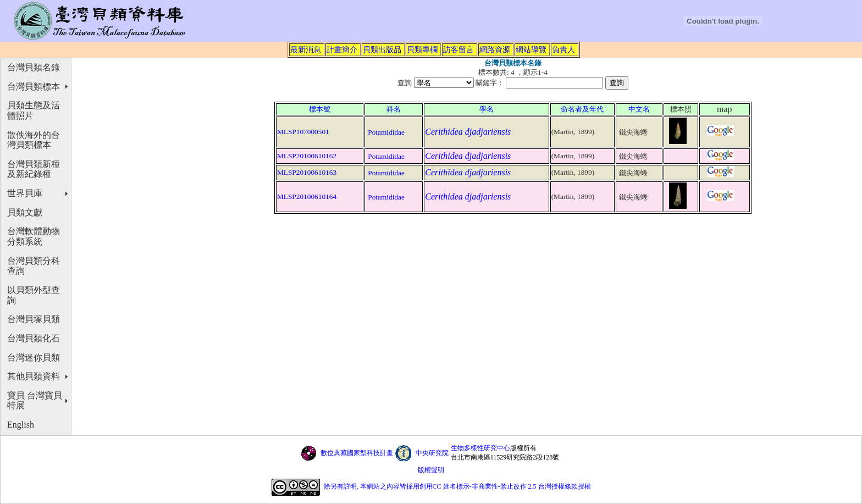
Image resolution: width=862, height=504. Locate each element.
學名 (487, 109)
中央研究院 (432, 453)
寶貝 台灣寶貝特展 (35, 401)
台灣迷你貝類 (34, 358)
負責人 (563, 49)
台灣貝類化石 (34, 338)
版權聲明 (431, 470)
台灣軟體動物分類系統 (34, 236)
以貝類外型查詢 (34, 295)
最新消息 (306, 49)
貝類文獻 (25, 212)
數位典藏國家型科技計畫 (357, 453)
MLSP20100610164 (307, 196)
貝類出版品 (382, 49)
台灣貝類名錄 (34, 67)
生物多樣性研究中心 (480, 448)
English (21, 425)
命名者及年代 (582, 109)
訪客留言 (458, 49)
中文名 (639, 109)
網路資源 (495, 49)
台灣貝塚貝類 (34, 319)
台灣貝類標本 (34, 87)
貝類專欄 (422, 49)
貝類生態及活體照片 (34, 110)
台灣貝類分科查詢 (34, 266)
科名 (394, 109)
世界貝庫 (25, 193)
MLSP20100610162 (307, 156)
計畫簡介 (342, 49)
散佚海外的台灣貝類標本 (34, 140)
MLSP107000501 (303, 132)
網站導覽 (531, 49)
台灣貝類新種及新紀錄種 (34, 169)
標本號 (320, 109)
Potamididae (386, 132)
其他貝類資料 (34, 376)
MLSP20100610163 (307, 172)
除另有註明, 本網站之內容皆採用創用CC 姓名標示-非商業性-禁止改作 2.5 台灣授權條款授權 (457, 486)
